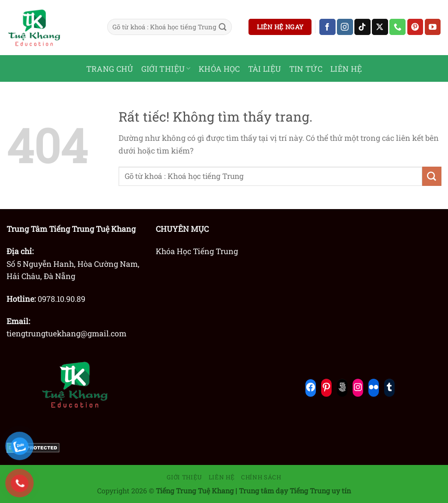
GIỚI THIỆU (166, 69)
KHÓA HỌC (219, 69)
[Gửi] (223, 27)
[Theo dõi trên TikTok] (362, 27)
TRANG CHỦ (110, 69)
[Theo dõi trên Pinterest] (415, 27)
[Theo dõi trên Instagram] (345, 27)
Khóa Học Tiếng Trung (197, 251)
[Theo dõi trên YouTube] (433, 27)
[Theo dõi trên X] (380, 27)
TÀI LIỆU (265, 69)
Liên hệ (222, 477)
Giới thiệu (184, 477)
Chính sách (261, 477)
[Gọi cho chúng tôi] (397, 27)
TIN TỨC (306, 69)
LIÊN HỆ (346, 69)
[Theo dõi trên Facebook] (327, 27)
